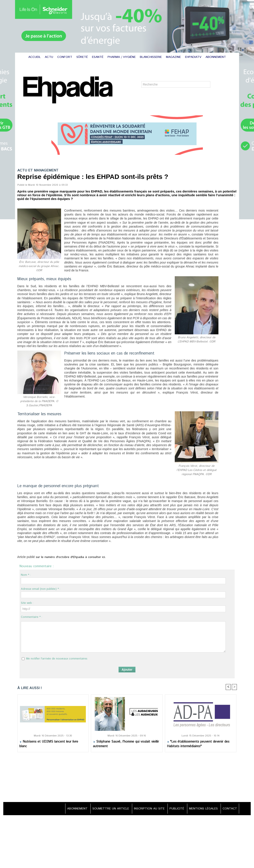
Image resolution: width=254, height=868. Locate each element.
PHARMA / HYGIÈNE (122, 57)
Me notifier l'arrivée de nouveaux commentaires (57, 659)
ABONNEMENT (216, 57)
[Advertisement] (127, 778)
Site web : (27, 603)
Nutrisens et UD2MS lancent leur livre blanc (49, 744)
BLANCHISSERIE (151, 57)
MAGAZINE (174, 57)
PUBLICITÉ (175, 809)
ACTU (50, 57)
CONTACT (229, 809)
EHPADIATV (194, 57)
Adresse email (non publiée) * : (41, 589)
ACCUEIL (35, 57)
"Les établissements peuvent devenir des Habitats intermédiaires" (198, 744)
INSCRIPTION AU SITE (146, 809)
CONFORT (65, 57)
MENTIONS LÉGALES (202, 809)
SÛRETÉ (83, 57)
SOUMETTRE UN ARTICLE (106, 809)
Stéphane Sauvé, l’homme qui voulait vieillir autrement (126, 744)
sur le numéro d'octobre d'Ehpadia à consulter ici (68, 557)
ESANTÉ (98, 57)
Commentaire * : (32, 617)
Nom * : (26, 575)
